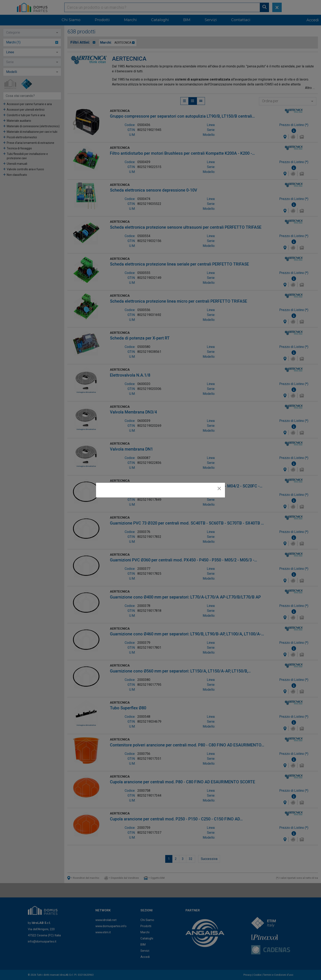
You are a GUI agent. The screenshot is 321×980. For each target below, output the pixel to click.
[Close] (219, 488)
